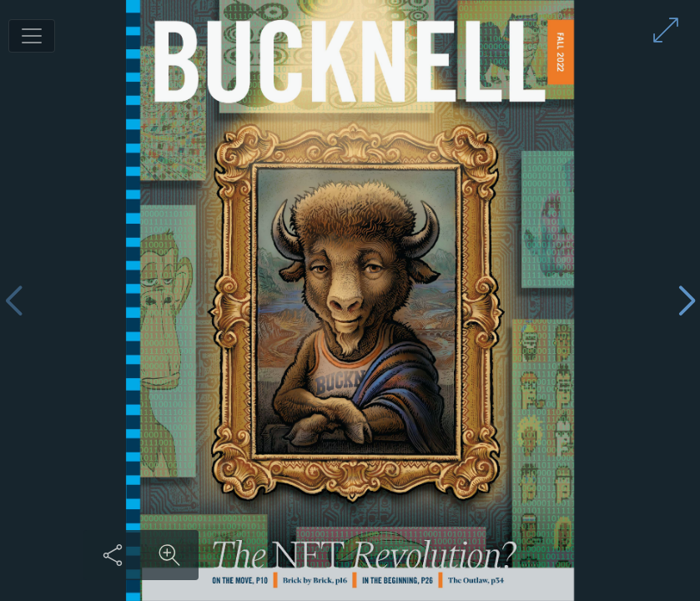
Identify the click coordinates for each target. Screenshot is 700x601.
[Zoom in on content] (169, 555)
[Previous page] (13, 301)
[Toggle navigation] (32, 36)
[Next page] (687, 301)
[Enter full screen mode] (666, 30)
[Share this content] (113, 555)
